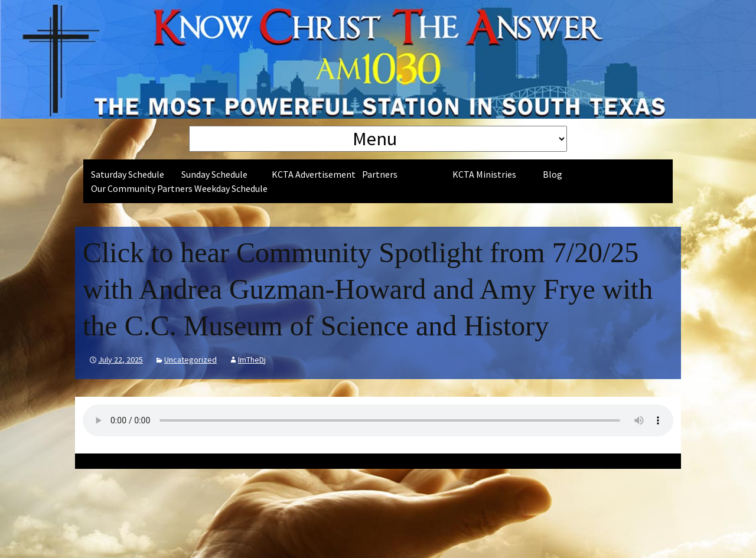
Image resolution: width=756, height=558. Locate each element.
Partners (380, 174)
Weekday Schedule (231, 188)
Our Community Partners (142, 188)
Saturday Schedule (128, 174)
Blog (553, 174)
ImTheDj (252, 360)
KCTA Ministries (484, 174)
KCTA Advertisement (314, 174)
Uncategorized (190, 360)
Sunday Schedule (214, 174)
